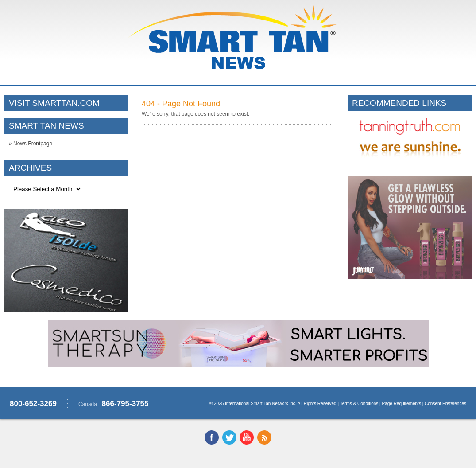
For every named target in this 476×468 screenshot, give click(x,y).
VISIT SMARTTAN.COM (54, 103)
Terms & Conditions (359, 404)
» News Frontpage (31, 144)
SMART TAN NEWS (46, 126)
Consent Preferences (445, 404)
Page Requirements (402, 404)
